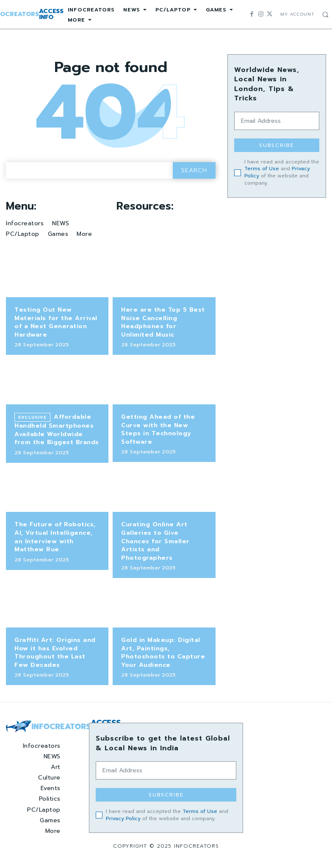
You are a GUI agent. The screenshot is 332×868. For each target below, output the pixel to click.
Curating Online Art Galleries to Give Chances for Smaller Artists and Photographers (155, 541)
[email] (277, 121)
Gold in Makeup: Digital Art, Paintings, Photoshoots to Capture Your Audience (163, 652)
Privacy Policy (123, 818)
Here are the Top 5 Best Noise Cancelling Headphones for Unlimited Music (163, 322)
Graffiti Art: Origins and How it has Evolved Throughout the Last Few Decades (55, 652)
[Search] (194, 170)
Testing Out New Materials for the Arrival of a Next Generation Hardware (56, 322)
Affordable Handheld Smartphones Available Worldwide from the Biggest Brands (57, 430)
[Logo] (41, 727)
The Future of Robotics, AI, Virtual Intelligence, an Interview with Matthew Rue (55, 537)
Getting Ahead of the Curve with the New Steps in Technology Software (158, 429)
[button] (325, 14)
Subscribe (277, 145)
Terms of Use (262, 169)
